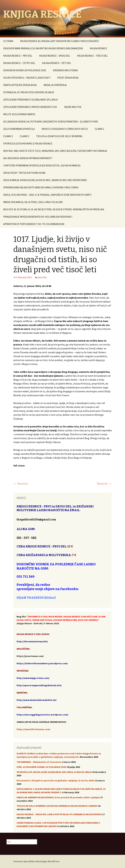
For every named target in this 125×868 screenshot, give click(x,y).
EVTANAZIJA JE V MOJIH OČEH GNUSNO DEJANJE (29, 92)
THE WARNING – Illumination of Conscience (39, 762)
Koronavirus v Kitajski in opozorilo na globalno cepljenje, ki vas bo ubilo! (56, 781)
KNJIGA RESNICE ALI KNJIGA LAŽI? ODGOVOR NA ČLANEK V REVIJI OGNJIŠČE (59, 41)
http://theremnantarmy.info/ (32, 641)
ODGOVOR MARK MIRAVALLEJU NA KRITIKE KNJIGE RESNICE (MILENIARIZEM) (43, 48)
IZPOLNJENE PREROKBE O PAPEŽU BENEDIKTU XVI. (30, 107)
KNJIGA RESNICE (98, 48)
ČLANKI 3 (24, 136)
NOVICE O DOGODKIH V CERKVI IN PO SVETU (65, 129)
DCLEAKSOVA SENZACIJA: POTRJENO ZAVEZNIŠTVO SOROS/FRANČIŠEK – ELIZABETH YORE (51, 122)
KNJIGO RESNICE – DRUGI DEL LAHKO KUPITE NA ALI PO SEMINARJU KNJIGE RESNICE (59, 814)
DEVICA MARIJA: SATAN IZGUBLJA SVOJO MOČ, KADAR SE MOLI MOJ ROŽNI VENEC (45, 180)
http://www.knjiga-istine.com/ (33, 678)
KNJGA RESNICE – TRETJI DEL (92, 56)
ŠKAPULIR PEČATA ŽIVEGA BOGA (20, 85)
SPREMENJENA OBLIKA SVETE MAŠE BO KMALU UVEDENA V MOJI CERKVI (41, 187)
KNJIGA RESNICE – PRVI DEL (18, 56)
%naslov (21, 483)
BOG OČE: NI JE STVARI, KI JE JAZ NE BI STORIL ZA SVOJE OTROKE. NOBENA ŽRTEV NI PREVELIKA (54, 209)
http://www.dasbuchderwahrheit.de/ (37, 700)
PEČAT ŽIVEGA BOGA (68, 78)
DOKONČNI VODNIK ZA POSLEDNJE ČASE (25, 70)
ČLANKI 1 (99, 129)
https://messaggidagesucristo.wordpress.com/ (42, 715)
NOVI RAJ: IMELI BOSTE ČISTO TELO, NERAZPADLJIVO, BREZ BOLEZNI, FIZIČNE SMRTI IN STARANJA (55, 151)
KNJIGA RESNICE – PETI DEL (57, 63)
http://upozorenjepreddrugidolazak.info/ (39, 685)
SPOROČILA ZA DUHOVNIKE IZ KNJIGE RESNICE (28, 144)
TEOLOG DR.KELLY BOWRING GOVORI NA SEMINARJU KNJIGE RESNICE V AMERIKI (57, 806)
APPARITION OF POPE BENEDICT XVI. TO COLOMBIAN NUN (34, 224)
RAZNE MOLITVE (73, 107)
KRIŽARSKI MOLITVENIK (65, 70)
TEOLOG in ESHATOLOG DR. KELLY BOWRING (59, 136)
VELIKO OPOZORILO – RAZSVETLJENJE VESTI (27, 78)
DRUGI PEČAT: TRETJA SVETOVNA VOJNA (24, 173)
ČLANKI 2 (8, 136)
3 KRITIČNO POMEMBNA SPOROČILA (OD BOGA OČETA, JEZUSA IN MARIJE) (42, 165)
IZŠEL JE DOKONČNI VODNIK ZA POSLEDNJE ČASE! (42, 767)
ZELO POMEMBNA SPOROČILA (19, 129)
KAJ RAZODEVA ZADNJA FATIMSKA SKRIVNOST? (28, 158)
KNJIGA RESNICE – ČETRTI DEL (19, 63)
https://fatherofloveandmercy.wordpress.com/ (42, 663)
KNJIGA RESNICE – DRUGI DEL (55, 56)
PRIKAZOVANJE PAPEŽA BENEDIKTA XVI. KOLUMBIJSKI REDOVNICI (38, 217)
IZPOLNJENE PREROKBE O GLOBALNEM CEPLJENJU (31, 100)
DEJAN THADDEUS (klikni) (36, 598)
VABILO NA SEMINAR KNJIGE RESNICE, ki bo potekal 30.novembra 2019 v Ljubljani (58, 797)
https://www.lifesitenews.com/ (33, 729)
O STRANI (8, 41)
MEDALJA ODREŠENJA (55, 85)
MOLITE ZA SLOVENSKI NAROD (19, 114)
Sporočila (42, 277)
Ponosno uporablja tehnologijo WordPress (36, 861)
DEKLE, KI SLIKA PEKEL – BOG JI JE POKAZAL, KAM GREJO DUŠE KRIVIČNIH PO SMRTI (47, 195)
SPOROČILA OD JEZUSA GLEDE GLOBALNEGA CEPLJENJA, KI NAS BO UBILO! (54, 772)
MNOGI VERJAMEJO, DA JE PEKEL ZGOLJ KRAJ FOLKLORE (33, 202)
